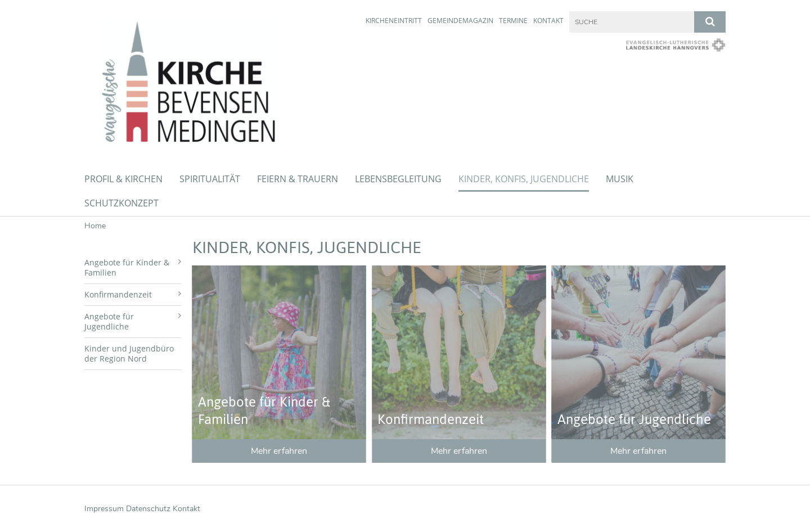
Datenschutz (148, 509)
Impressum (104, 509)
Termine (513, 21)
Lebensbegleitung (398, 179)
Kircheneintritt (394, 21)
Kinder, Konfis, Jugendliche (524, 179)
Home (95, 226)
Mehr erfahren (279, 451)
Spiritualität (210, 179)
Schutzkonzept (121, 203)
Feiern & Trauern (298, 179)
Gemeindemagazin (460, 21)
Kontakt (548, 21)
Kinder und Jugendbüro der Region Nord (129, 353)
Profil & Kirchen (123, 179)
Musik (620, 179)
